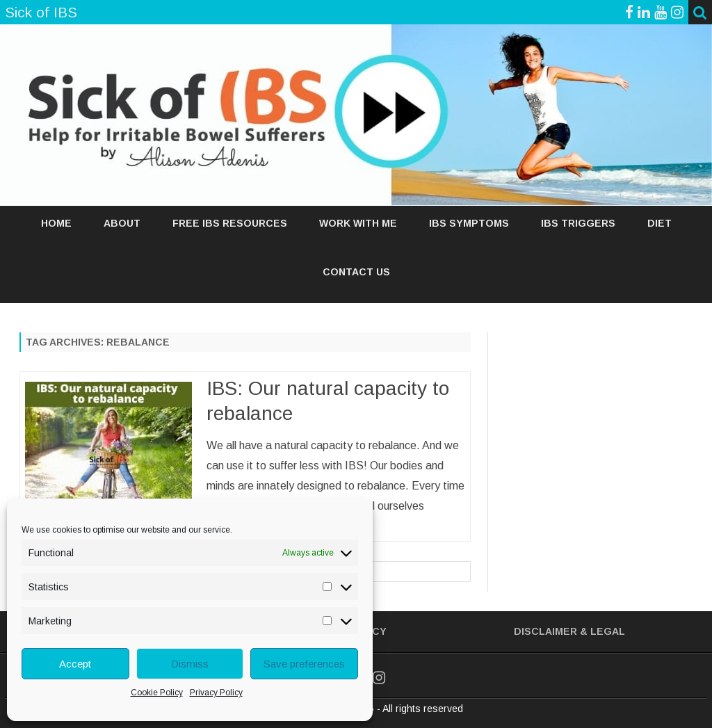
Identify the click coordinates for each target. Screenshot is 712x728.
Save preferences (304, 664)
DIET (660, 223)
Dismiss (190, 664)
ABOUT (122, 223)
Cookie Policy (157, 693)
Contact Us (356, 272)
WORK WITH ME (358, 223)
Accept (75, 664)
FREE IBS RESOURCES (230, 223)
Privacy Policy (216, 693)
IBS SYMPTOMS (469, 223)
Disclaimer (545, 631)
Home (56, 223)
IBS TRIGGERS (578, 223)
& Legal (602, 631)
